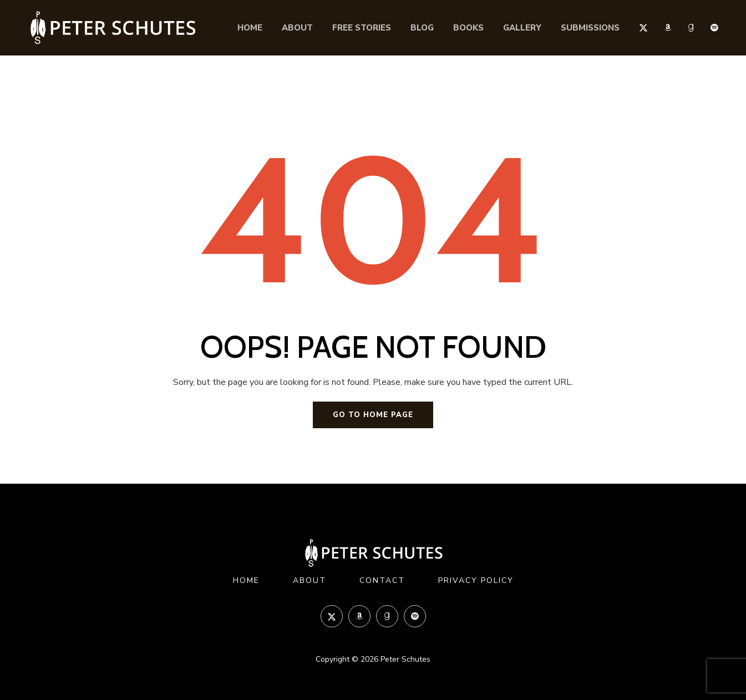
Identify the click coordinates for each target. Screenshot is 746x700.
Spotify (714, 28)
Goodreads (691, 28)
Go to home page (373, 415)
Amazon (668, 28)
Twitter (643, 27)
